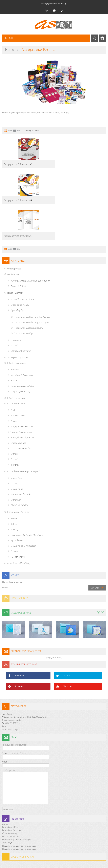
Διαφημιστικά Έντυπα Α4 (71, 164)
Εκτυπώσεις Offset (16, 368)
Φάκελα (15, 429)
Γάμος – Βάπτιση (10, 797)
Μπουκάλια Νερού (20, 269)
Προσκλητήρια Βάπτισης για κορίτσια (33, 287)
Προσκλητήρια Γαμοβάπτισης (29, 292)
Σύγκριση (95, 552)
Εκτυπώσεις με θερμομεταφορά (24, 436)
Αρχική (5, 788)
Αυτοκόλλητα (18, 380)
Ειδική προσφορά (16, 362)
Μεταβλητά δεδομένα (22, 339)
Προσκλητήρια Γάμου (25, 298)
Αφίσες (14, 385)
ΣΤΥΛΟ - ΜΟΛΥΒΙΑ (20, 470)
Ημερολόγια (17, 505)
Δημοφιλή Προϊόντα (18, 322)
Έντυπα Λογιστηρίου (21, 396)
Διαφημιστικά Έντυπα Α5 (18, 164)
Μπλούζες (16, 464)
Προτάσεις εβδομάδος (19, 528)
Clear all (5, 552)
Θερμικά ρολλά (18, 250)
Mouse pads (16, 442)
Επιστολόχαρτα (18, 407)
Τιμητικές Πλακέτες (20, 356)
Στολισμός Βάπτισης (21, 315)
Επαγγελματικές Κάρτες (23, 402)
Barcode (15, 334)
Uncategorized (14, 233)
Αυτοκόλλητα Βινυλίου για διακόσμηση (30, 245)
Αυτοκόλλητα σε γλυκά (22, 264)
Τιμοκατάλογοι (18, 521)
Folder (14, 374)
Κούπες (14, 448)
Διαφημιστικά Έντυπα (22, 391)
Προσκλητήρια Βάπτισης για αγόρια (32, 281)
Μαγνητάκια (17, 453)
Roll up (14, 488)
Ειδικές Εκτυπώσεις (17, 327)
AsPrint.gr (40, 860)
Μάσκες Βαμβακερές (21, 459)
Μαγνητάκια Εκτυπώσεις (23, 510)
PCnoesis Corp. (82, 860)
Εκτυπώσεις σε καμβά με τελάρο (27, 499)
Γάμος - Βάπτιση (15, 257)
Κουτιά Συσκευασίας (21, 413)
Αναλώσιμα (13, 238)
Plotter (14, 483)
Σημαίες (15, 516)
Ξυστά (14, 345)
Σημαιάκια (16, 304)
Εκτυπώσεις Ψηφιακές (18, 476)
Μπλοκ (14, 418)
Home (10, 49)
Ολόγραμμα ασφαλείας (22, 350)
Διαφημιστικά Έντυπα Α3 (18, 200)
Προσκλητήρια (18, 275)
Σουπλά (15, 310)
